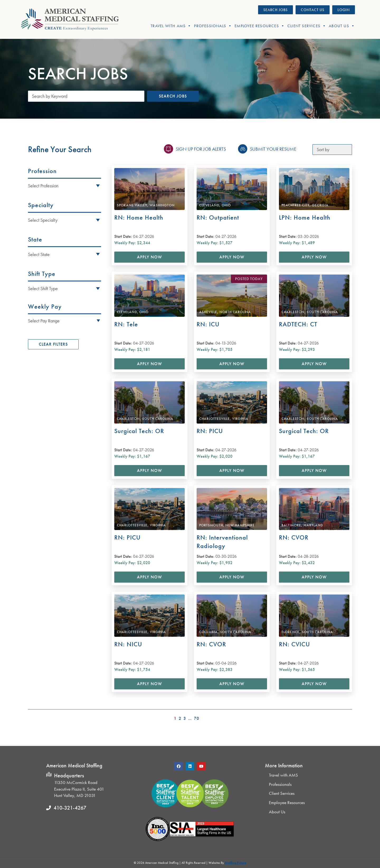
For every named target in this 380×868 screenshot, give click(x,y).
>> (349, 717)
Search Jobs (173, 96)
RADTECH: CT (298, 324)
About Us (342, 26)
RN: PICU (210, 431)
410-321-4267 (70, 808)
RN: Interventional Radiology (222, 542)
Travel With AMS (171, 26)
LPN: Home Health (305, 217)
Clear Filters (53, 344)
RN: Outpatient (218, 217)
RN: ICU (208, 324)
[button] (65, 320)
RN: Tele (126, 324)
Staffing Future (236, 863)
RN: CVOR (294, 537)
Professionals (213, 26)
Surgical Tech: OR (139, 431)
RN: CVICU (294, 644)
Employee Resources (260, 26)
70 (197, 718)
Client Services (307, 26)
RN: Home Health (139, 217)
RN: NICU (128, 644)
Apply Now (149, 257)
